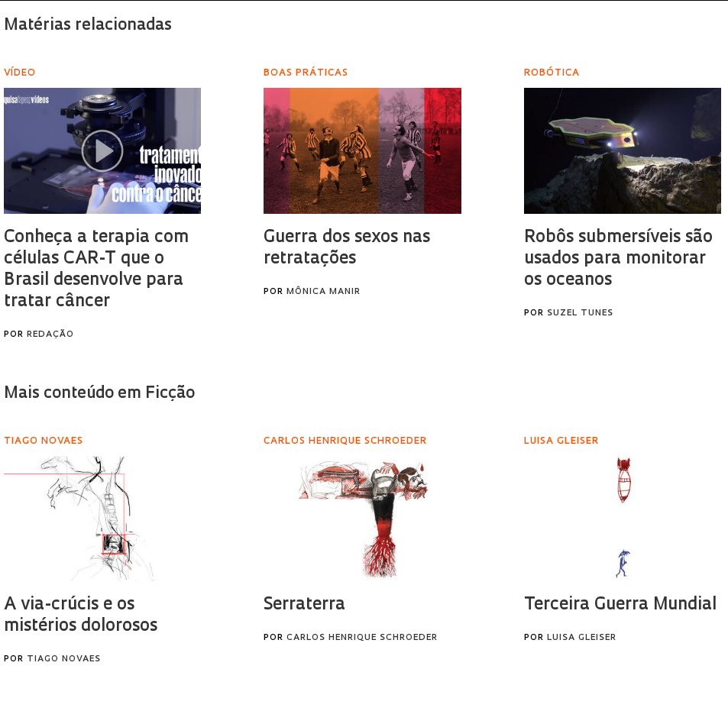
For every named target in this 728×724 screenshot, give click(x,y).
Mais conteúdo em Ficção (99, 394)
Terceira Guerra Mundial (620, 605)
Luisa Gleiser (582, 638)
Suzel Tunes (580, 314)
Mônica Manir (324, 292)
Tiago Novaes (64, 659)
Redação (50, 335)
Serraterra (304, 605)
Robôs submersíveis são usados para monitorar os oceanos (618, 259)
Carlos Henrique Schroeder (362, 638)
